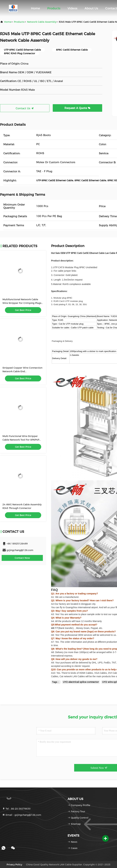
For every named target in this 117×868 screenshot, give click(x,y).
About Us (91, 8)
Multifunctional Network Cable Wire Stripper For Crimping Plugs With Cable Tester (22, 303)
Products (54, 8)
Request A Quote (77, 108)
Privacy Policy (14, 865)
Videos (72, 8)
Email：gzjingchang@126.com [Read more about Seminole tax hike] (22, 815)
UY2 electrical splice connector (81, 682)
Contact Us (25, 108)
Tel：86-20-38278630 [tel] (16, 809)
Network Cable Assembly (42, 22)
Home (36, 8)
